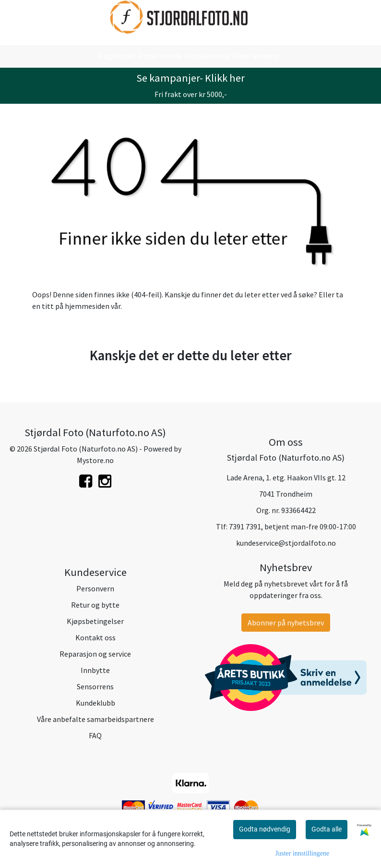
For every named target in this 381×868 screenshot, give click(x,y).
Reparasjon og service (95, 654)
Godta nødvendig (265, 829)
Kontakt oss (95, 637)
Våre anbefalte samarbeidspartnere (95, 719)
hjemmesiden (87, 306)
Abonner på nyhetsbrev (286, 623)
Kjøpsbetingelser (95, 621)
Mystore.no (95, 460)
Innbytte (95, 670)
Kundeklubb (95, 703)
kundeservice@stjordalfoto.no (286, 543)
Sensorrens (95, 686)
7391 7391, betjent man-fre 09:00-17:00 (292, 526)
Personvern (95, 588)
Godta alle (327, 829)
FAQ (95, 735)
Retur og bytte (95, 605)
